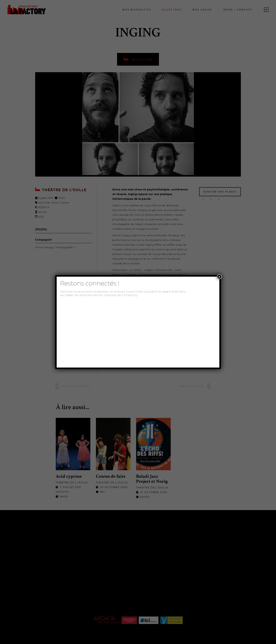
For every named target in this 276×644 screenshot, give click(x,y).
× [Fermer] (219, 277)
